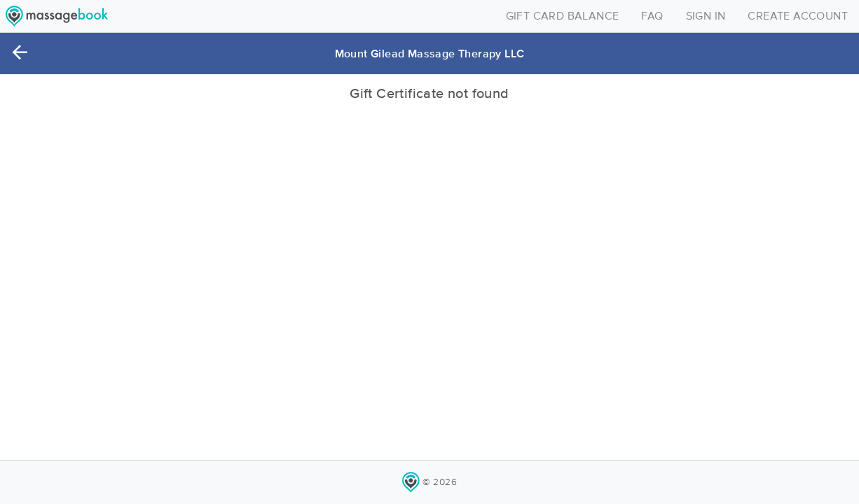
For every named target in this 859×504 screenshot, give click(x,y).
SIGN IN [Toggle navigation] (706, 16)
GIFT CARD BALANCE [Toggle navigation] (563, 16)
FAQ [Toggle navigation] (652, 16)
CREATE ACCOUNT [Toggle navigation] (798, 16)
